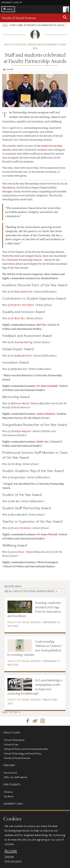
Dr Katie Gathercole (22, 292)
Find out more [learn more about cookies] (13, 861)
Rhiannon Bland (20, 403)
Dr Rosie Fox (18, 318)
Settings (9, 856)
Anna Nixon (18, 552)
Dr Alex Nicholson (21, 528)
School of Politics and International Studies (26, 749)
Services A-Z (10, 773)
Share (10, 69)
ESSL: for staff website (16, 777)
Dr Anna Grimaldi (47, 386)
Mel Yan (41, 325)
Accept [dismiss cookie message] (11, 851)
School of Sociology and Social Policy (23, 753)
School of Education (14, 740)
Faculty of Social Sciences (19, 18)
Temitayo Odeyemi (21, 431)
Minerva (8, 792)
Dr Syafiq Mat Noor (22, 356)
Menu (10, 9)
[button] (65, 18)
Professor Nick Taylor (23, 305)
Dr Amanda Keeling (22, 342)
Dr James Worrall (47, 534)
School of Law (11, 744)
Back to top (10, 712)
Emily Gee (43, 441)
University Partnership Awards (24, 260)
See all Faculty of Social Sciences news (29, 591)
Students (9, 796)
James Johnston (46, 414)
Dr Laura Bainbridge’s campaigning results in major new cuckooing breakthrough (35, 687)
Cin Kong (16, 464)
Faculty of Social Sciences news (24, 44)
